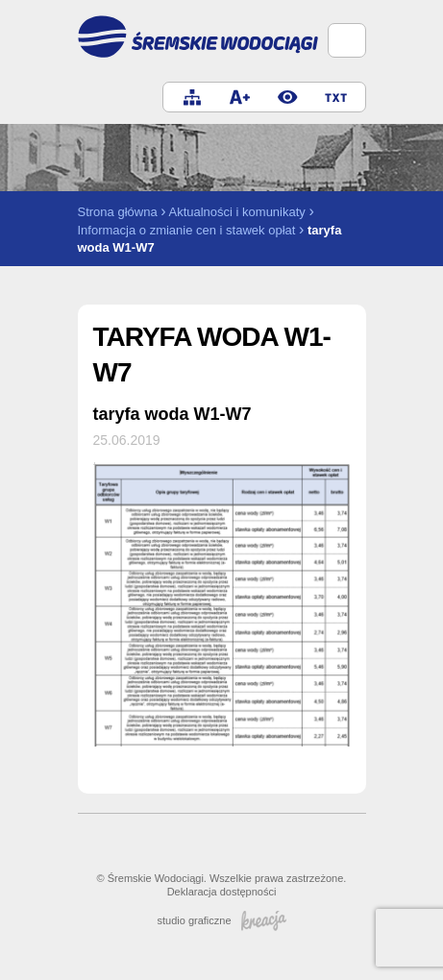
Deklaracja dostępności (222, 892)
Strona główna (118, 212)
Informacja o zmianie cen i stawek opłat (187, 230)
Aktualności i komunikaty (236, 212)
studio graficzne (221, 920)
